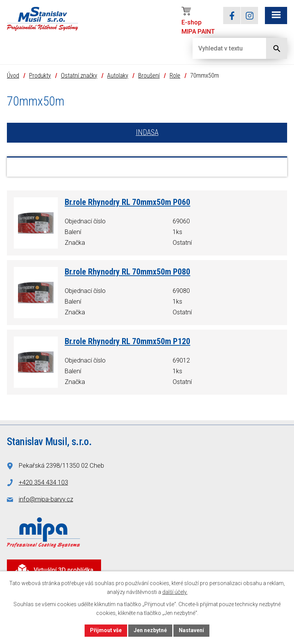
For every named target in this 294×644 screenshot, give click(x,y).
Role (175, 76)
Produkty (40, 76)
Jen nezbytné (150, 630)
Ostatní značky (79, 76)
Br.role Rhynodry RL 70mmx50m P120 (127, 342)
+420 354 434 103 (43, 483)
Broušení (149, 76)
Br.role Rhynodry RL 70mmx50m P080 (127, 272)
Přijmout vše (106, 630)
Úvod (13, 76)
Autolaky (118, 76)
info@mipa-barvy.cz (46, 500)
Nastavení (191, 630)
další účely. (175, 592)
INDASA (147, 133)
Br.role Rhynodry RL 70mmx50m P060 (127, 202)
